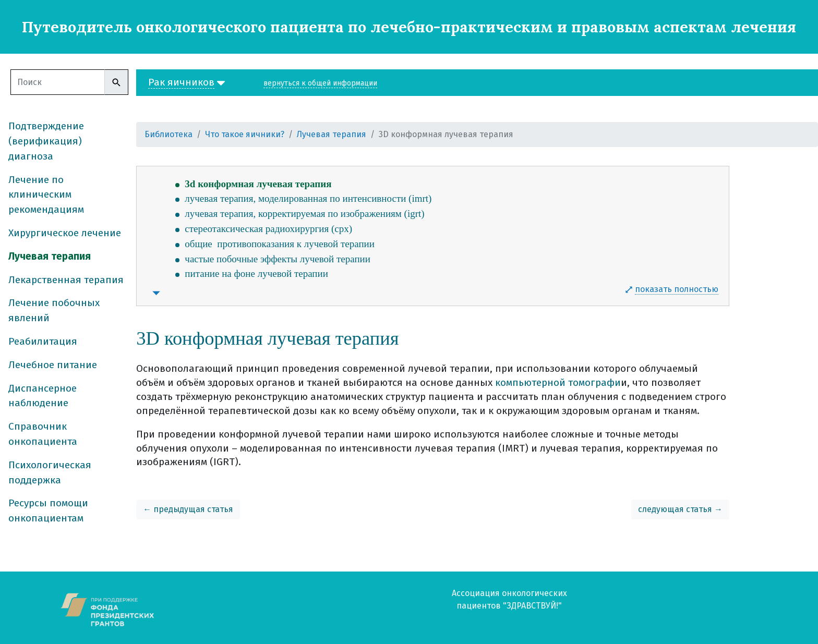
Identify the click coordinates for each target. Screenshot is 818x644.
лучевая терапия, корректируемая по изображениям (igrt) (304, 214)
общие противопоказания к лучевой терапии (280, 244)
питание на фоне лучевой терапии (256, 274)
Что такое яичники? (245, 134)
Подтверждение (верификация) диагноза (46, 141)
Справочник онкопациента (43, 434)
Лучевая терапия (50, 256)
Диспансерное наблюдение (43, 396)
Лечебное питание (53, 365)
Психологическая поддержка (50, 472)
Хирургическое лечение (65, 233)
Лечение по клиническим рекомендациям (46, 195)
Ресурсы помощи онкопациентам (48, 511)
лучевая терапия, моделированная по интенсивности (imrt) (308, 198)
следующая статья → (680, 509)
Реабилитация (43, 341)
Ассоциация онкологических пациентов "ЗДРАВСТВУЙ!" (509, 599)
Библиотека (169, 134)
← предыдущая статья (188, 509)
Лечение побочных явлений (54, 310)
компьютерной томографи (558, 382)
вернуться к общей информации (320, 83)
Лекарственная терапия (66, 280)
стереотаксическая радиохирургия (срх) (268, 229)
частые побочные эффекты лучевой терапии (278, 259)
